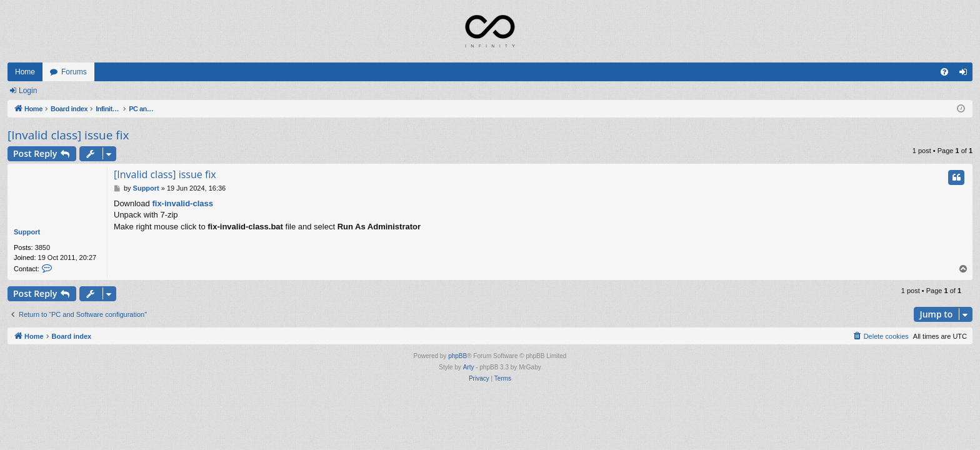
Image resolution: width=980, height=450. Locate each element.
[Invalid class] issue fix (68, 135)
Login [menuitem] (966, 74)
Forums (74, 72)
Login (28, 91)
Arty (469, 367)
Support (27, 232)
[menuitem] (944, 72)
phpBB (457, 356)
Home (25, 72)
